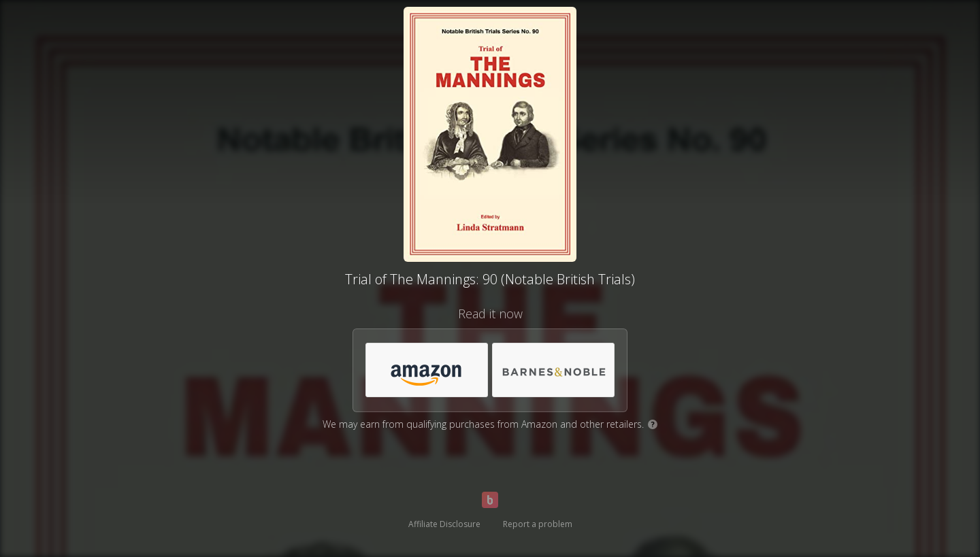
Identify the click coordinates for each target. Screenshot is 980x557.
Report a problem (538, 524)
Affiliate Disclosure (444, 524)
